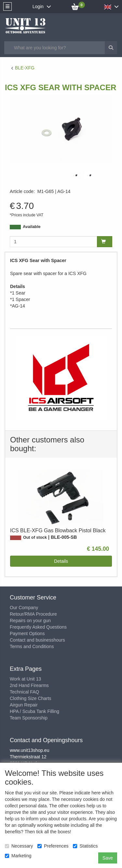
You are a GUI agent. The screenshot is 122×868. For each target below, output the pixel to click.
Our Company (24, 608)
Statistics (85, 846)
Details (61, 561)
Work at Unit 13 (25, 679)
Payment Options (27, 633)
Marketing (18, 856)
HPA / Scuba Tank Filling (34, 711)
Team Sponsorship (29, 718)
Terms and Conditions (32, 646)
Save (108, 858)
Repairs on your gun (30, 621)
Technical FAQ (24, 692)
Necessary (19, 846)
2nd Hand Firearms (29, 685)
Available (32, 227)
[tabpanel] (75, 175)
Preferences (53, 846)
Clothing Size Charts (31, 698)
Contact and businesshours (37, 640)
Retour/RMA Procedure (33, 614)
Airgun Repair (24, 705)
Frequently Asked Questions (38, 627)
